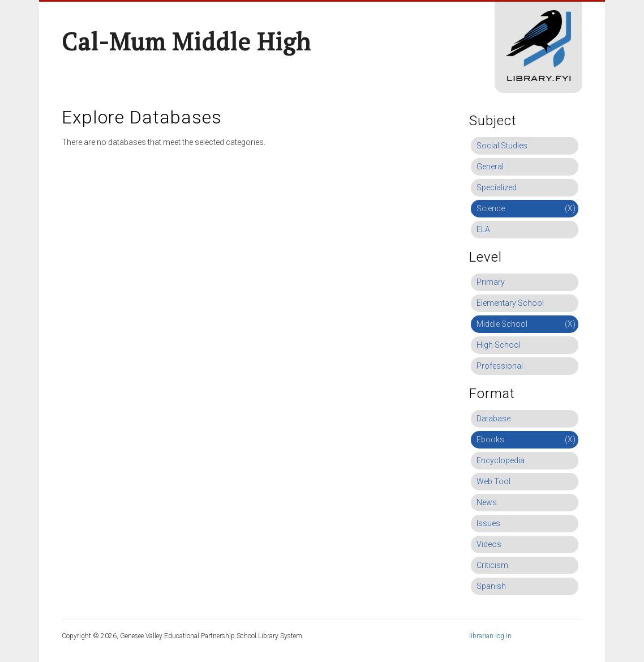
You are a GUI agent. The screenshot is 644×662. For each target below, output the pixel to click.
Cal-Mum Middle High (186, 41)
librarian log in (490, 636)
